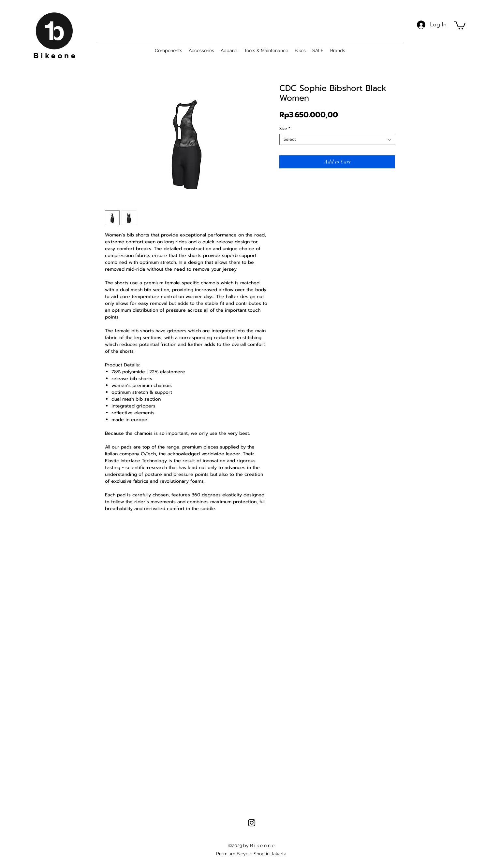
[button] (460, 25)
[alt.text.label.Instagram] (252, 823)
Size (285, 129)
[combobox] (337, 139)
